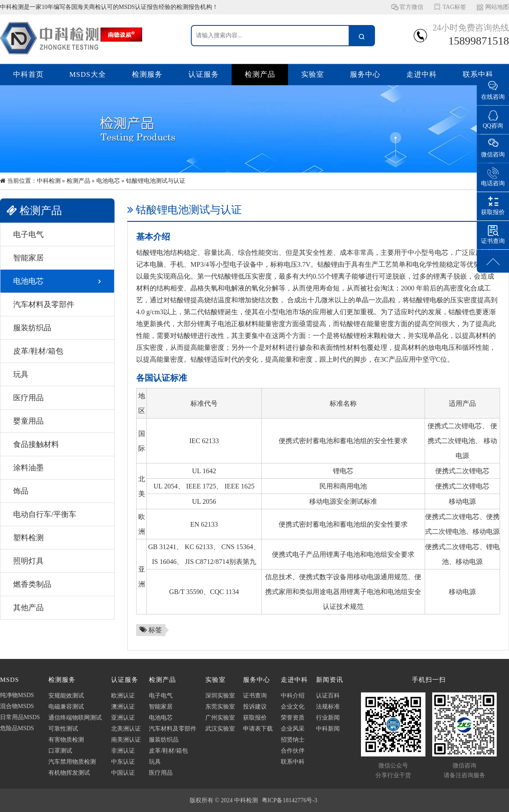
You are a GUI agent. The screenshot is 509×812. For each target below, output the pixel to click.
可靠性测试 (63, 729)
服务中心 (365, 74)
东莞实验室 (220, 707)
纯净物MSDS (17, 695)
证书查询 (255, 696)
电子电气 (28, 234)
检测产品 (260, 74)
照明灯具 (28, 561)
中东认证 (123, 762)
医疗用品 (28, 398)
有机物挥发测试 (69, 773)
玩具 (21, 374)
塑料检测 (28, 538)
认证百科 (328, 696)
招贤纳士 (293, 740)
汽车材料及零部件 (44, 304)
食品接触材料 (36, 444)
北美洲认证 (126, 729)
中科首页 (28, 74)
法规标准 (328, 707)
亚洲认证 (123, 718)
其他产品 (28, 608)
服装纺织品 (32, 328)
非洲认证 (123, 751)
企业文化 (293, 707)
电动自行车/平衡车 (45, 514)
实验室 (313, 74)
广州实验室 (220, 718)
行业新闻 (328, 718)
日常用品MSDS (20, 717)
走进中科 (422, 74)
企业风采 (293, 729)
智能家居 (28, 258)
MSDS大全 (88, 74)
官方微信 (411, 9)
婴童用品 (28, 421)
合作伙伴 (293, 751)
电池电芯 (108, 181)
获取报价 (255, 718)
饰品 (21, 491)
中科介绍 (293, 696)
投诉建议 (255, 707)
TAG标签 (454, 7)
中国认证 (123, 773)
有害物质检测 (66, 740)
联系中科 (478, 74)
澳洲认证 (123, 707)
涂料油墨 (28, 468)
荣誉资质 (293, 718)
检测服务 (147, 74)
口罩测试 (60, 751)
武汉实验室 (220, 729)
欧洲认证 (123, 696)
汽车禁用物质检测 (72, 762)
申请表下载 (258, 729)
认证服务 (204, 74)
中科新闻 (328, 729)
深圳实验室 (220, 696)
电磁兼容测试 (66, 707)
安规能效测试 (66, 696)
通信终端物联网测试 (75, 718)
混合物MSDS (17, 706)
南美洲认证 (126, 740)
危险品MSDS (17, 728)
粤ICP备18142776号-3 (289, 800)
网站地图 (497, 7)
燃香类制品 (32, 584)
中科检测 (49, 181)
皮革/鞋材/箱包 (38, 351)
